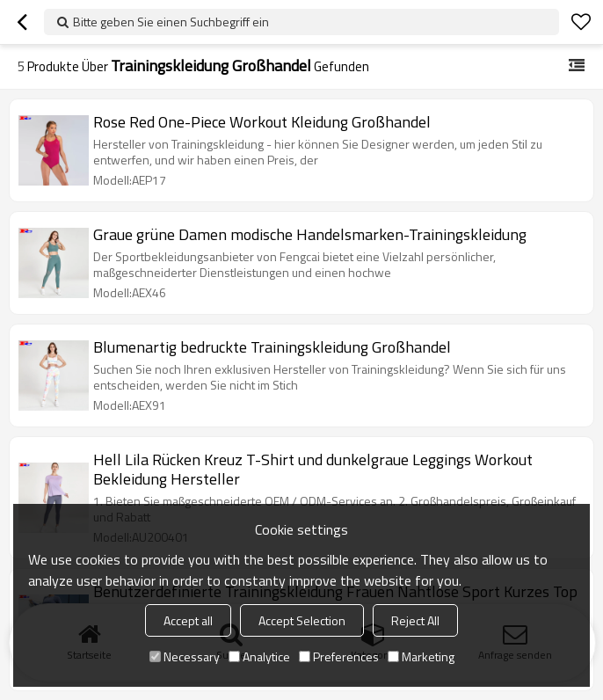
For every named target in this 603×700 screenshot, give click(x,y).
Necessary (185, 656)
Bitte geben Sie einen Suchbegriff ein (171, 22)
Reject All (415, 620)
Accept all (188, 620)
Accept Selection (302, 620)
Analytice (259, 656)
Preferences (339, 656)
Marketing (421, 656)
